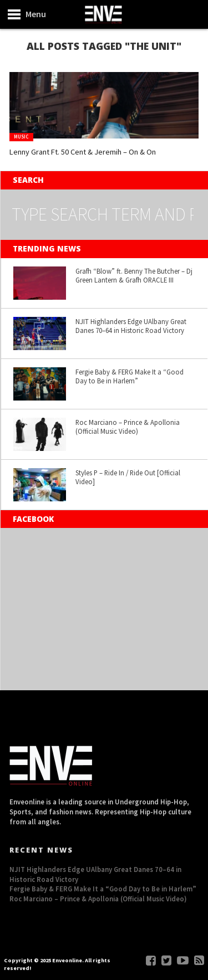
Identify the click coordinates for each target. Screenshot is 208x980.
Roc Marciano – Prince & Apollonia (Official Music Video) (128, 427)
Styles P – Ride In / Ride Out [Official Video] (128, 477)
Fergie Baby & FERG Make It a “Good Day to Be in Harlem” (130, 376)
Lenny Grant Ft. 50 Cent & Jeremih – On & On (83, 152)
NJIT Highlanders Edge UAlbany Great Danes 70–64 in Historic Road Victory (131, 326)
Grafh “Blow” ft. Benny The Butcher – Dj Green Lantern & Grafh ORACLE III (134, 276)
